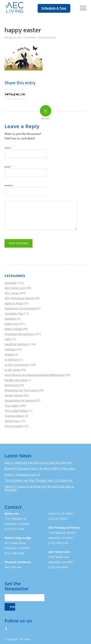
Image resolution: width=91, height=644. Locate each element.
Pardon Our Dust (16, 380)
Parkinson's (12, 385)
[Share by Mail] (24, 94)
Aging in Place (14, 303)
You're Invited (14, 426)
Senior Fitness (14, 395)
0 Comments (30, 38)
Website (9, 185)
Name (8, 148)
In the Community (16, 365)
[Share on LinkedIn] (12, 94)
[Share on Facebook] (5, 94)
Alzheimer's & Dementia (21, 308)
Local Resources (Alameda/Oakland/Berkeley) (35, 375)
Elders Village (13, 329)
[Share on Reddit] (21, 94)
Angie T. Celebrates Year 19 (22, 475)
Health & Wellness (17, 344)
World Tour (12, 421)
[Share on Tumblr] (15, 94)
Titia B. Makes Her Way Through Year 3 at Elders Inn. (39, 480)
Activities (10, 283)
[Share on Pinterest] (10, 94)
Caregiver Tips (14, 313)
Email (8, 167)
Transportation (14, 416)
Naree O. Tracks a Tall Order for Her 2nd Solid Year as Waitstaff (39, 488)
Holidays (10, 349)
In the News (12, 370)
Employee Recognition (19, 334)
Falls (8, 339)
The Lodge (11, 405)
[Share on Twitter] (8, 94)
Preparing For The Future (21, 390)
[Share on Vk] (17, 94)
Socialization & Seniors (20, 400)
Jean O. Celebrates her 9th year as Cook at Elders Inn (38, 463)
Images (9, 354)
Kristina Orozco (48, 38)
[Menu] (81, 8)
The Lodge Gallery (16, 411)
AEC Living (11, 293)
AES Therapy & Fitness (19, 298)
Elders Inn (11, 324)
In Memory (12, 359)
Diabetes (10, 318)
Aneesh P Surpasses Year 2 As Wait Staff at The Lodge (40, 469)
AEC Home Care (15, 288)
